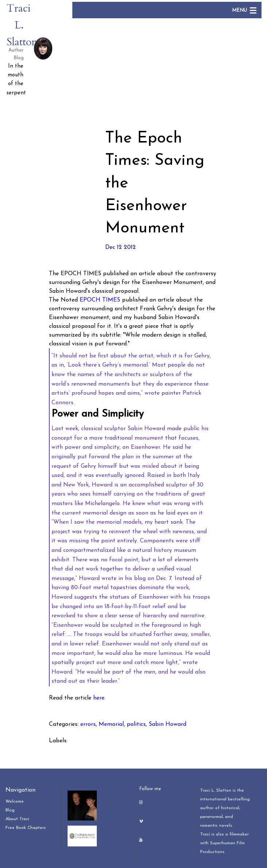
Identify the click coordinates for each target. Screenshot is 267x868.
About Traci (17, 819)
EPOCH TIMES (100, 300)
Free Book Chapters (26, 828)
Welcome (15, 801)
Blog (10, 810)
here (99, 698)
